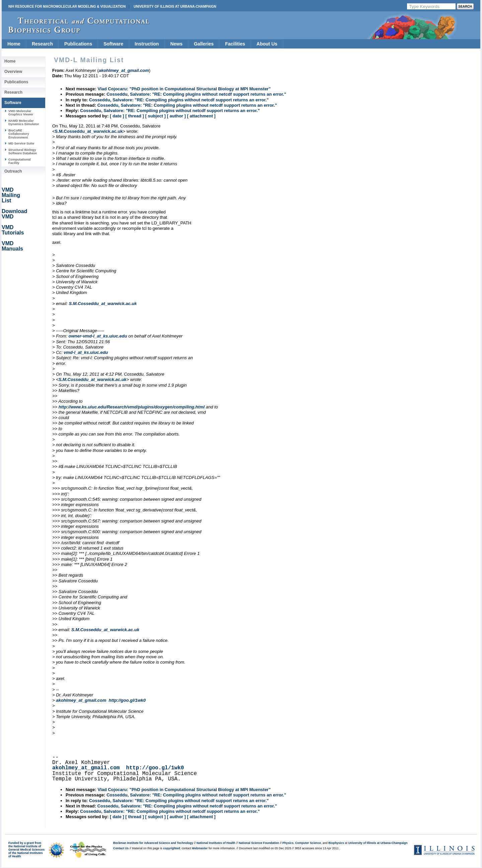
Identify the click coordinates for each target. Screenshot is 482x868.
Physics (288, 843)
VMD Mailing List (11, 195)
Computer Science (308, 843)
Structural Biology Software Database (23, 151)
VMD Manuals (12, 246)
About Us (267, 44)
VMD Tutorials (13, 230)
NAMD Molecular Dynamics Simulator (24, 122)
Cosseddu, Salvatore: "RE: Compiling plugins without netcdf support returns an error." (196, 94)
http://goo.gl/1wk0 (127, 700)
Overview (13, 72)
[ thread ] (135, 116)
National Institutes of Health (216, 843)
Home (14, 44)
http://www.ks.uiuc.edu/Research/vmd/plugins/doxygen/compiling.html (132, 407)
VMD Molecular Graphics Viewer (21, 113)
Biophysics (336, 843)
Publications (78, 44)
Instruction (147, 44)
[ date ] (117, 116)
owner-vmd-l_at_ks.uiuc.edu (98, 336)
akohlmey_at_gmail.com (81, 700)
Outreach (13, 171)
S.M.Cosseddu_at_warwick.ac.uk (89, 131)
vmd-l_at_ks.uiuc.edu (86, 352)
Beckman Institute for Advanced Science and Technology (153, 843)
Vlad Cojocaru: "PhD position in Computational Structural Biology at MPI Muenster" (184, 89)
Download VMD (14, 214)
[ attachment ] (201, 116)
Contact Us (121, 848)
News (177, 44)
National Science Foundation (259, 843)
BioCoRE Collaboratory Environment (19, 134)
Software (113, 44)
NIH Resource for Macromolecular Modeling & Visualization (67, 7)
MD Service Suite (21, 143)
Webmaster (200, 848)
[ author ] (176, 116)
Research (42, 44)
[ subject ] (155, 116)
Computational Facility (20, 161)
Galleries (204, 44)
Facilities (235, 44)
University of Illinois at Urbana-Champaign (175, 7)
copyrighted (171, 848)
